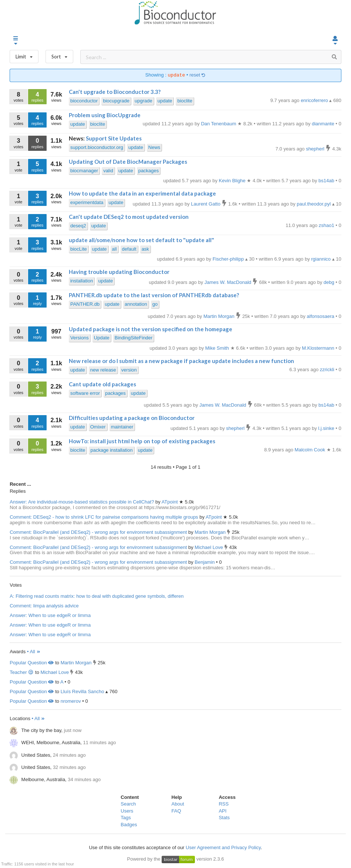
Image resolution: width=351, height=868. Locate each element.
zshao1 (327, 225)
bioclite (185, 101)
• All (34, 652)
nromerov (71, 701)
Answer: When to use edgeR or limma (50, 615)
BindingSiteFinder (134, 338)
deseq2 (78, 226)
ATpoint (170, 502)
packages (149, 171)
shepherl (316, 149)
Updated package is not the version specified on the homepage (151, 329)
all (114, 249)
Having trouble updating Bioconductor (119, 272)
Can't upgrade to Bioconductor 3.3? (115, 92)
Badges (129, 825)
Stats (224, 818)
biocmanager (84, 171)
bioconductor (84, 101)
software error (85, 393)
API (222, 811)
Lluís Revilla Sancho (82, 691)
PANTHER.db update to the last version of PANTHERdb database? (154, 295)
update (165, 101)
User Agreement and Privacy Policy (223, 847)
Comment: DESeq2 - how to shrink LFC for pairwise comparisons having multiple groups (104, 517)
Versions (80, 338)
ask (145, 249)
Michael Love (209, 547)
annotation (136, 304)
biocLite (79, 249)
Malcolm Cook (311, 450)
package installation (111, 450)
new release (103, 370)
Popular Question (32, 663)
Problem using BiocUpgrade (105, 115)
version (129, 370)
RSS (224, 804)
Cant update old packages (102, 384)
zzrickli (328, 369)
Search (128, 804)
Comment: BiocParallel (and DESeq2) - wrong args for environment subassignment (98, 532)
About (178, 804)
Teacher (22, 672)
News (154, 147)
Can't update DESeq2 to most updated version (129, 217)
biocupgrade (116, 101)
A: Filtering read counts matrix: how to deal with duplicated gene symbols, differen (97, 596)
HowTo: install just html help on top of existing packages (142, 441)
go (155, 304)
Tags (126, 818)
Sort (59, 55)
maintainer (122, 427)
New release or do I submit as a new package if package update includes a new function (181, 361)
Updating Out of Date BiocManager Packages (128, 162)
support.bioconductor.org (97, 147)
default (129, 249)
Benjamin (205, 562)
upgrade (144, 101)
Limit (24, 55)
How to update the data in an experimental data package (142, 193)
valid (108, 171)
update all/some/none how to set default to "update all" (141, 240)
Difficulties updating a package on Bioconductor (132, 418)
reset (198, 75)
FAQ (176, 811)
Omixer (98, 427)
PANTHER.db (85, 304)
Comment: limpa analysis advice (44, 606)
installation (82, 281)
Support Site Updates (114, 138)
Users (127, 811)
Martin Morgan (211, 532)
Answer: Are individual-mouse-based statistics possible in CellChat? (82, 502)
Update (102, 338)
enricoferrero (315, 100)
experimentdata (87, 202)
